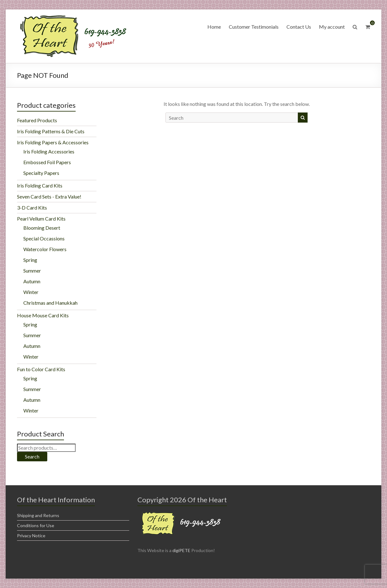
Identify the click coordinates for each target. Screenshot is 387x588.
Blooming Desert (42, 228)
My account (332, 27)
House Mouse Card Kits (43, 315)
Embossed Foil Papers (47, 162)
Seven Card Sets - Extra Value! (49, 196)
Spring (30, 260)
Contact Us (299, 27)
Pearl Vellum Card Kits (41, 219)
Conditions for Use (36, 525)
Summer (32, 271)
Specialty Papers (41, 173)
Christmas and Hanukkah (50, 303)
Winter (31, 292)
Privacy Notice (31, 536)
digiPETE (181, 550)
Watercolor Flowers (45, 249)
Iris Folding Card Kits (40, 185)
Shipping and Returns (38, 515)
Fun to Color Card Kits (41, 369)
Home (214, 27)
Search (32, 456)
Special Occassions (44, 238)
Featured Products (37, 120)
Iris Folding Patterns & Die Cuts (51, 131)
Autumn (32, 281)
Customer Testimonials (254, 27)
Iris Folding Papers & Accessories (53, 142)
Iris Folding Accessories (49, 151)
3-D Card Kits (32, 208)
